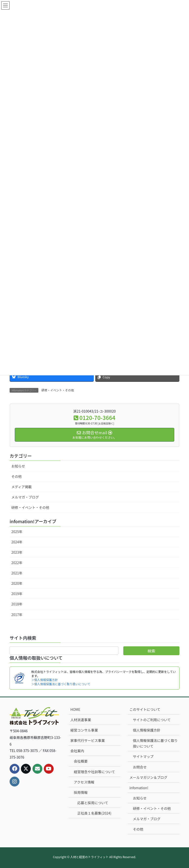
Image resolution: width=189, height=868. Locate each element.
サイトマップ (143, 756)
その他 (16, 476)
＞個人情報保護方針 (45, 680)
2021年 (17, 573)
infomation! (139, 788)
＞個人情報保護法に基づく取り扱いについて (61, 684)
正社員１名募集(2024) (94, 813)
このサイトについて (145, 709)
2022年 (17, 563)
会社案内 (77, 751)
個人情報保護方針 (147, 730)
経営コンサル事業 (84, 730)
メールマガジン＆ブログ (148, 777)
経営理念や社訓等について (94, 772)
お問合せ (140, 767)
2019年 (17, 594)
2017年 (17, 615)
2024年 (17, 542)
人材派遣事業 (81, 720)
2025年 (17, 532)
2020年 (17, 583)
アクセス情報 (84, 782)
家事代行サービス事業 (88, 740)
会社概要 (81, 761)
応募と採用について (93, 803)
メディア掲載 (22, 487)
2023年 (17, 552)
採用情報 (81, 792)
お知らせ (18, 466)
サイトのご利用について (152, 720)
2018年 (17, 604)
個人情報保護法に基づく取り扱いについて (155, 743)
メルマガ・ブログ (25, 497)
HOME (75, 709)
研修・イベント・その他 (58, 390)
